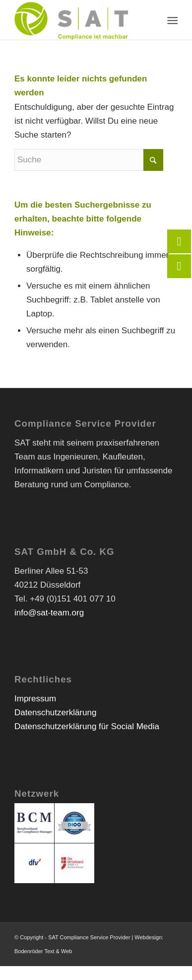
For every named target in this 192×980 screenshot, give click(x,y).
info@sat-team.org (49, 613)
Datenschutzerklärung (55, 713)
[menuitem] (172, 20)
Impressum (35, 699)
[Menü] (172, 20)
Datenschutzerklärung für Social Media (87, 726)
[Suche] (89, 160)
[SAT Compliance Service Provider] (80, 20)
